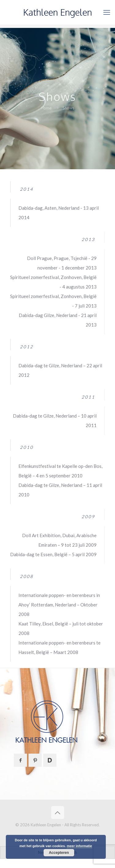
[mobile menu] (107, 12)
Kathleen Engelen (57, 12)
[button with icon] (20, 760)
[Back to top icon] (58, 813)
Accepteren (59, 853)
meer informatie (80, 846)
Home (46, 108)
